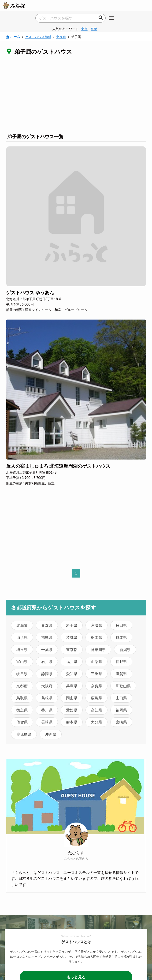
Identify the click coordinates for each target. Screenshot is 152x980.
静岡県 (47, 674)
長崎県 (47, 722)
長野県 (121, 661)
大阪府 (47, 686)
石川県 (47, 661)
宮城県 (96, 625)
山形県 (22, 637)
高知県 (96, 710)
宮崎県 (121, 722)
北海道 (22, 625)
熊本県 (72, 722)
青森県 (47, 625)
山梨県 (96, 661)
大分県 (96, 722)
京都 (94, 29)
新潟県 (125, 649)
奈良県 (96, 686)
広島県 (96, 698)
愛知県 (72, 674)
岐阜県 (22, 674)
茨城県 (72, 637)
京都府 (22, 686)
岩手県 (72, 625)
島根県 (47, 698)
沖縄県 (51, 734)
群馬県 (121, 637)
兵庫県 (72, 686)
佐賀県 (22, 722)
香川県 (47, 710)
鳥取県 (22, 698)
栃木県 (96, 637)
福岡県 (121, 710)
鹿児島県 (24, 734)
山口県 (121, 698)
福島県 (47, 637)
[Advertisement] (76, 94)
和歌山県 (123, 686)
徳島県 (22, 710)
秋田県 (121, 625)
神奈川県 (98, 649)
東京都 (72, 649)
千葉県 (47, 649)
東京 (84, 29)
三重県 (96, 674)
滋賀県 (121, 674)
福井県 (72, 661)
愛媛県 (72, 710)
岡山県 (72, 698)
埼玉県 (22, 649)
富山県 (22, 661)
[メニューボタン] (111, 18)
